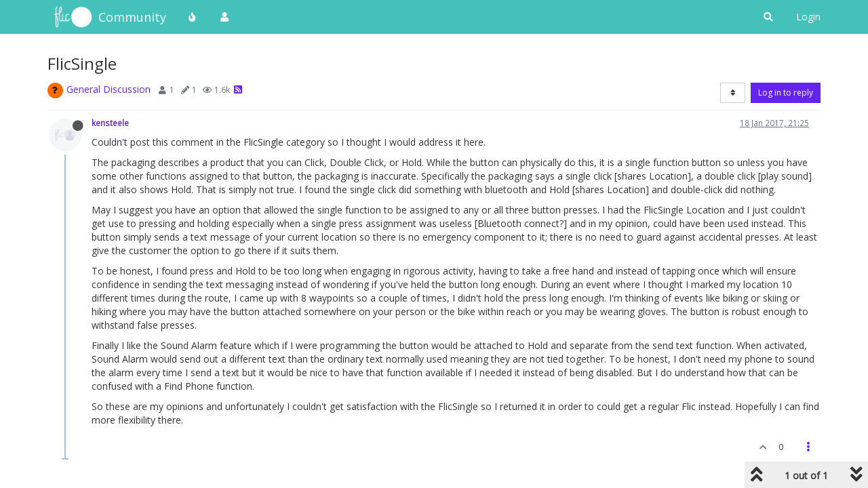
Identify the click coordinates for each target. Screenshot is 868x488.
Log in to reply (786, 93)
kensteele (110, 123)
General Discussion (108, 89)
